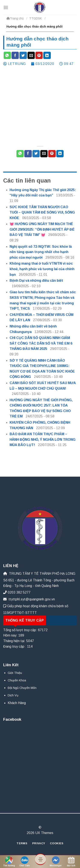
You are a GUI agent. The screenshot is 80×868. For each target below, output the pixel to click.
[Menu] (6, 7)
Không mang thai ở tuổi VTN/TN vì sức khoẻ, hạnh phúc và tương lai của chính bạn (42, 269)
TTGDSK (36, 18)
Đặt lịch (71, 861)
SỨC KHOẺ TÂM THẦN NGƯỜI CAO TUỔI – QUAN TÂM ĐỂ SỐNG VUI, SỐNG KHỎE (42, 212)
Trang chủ (15, 18)
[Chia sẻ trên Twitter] (23, 55)
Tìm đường (9, 861)
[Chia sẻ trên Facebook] (15, 55)
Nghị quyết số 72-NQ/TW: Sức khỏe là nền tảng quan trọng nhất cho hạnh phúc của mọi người (41, 252)
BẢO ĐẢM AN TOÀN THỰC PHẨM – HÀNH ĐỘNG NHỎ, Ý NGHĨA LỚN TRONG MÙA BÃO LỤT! (43, 439)
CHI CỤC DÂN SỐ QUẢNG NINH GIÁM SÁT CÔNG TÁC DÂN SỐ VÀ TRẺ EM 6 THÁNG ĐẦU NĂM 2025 (41, 343)
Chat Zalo (25, 861)
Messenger (56, 861)
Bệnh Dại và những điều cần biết (36, 281)
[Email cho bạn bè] (31, 55)
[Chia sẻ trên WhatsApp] (7, 55)
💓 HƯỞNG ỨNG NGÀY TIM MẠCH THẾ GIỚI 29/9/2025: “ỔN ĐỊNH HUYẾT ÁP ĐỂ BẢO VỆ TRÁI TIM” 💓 (42, 229)
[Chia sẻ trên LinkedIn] (47, 55)
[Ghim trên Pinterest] (39, 55)
